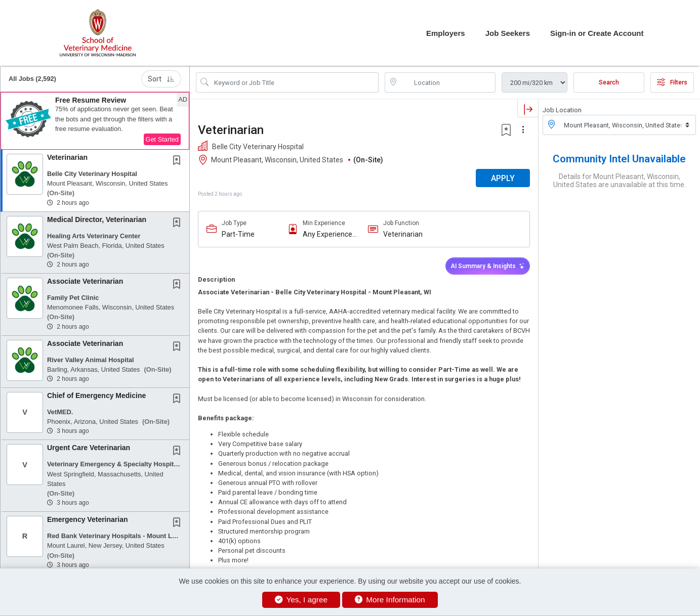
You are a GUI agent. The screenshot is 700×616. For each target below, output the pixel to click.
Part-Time (238, 234)
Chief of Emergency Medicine (96, 395)
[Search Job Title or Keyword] (294, 82)
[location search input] (447, 82)
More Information (390, 600)
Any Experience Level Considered (330, 234)
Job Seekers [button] (508, 33)
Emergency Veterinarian (88, 519)
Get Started (162, 139)
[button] (95, 121)
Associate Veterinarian (85, 281)
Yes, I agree (301, 600)
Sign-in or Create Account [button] (597, 33)
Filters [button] (672, 82)
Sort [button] (161, 79)
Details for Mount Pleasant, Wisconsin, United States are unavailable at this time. (620, 181)
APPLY (503, 178)
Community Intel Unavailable (619, 159)
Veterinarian (67, 157)
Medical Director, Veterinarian (97, 219)
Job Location (562, 110)
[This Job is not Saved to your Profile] (179, 161)
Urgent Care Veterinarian (89, 448)
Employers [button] (446, 33)
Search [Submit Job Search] (609, 82)
